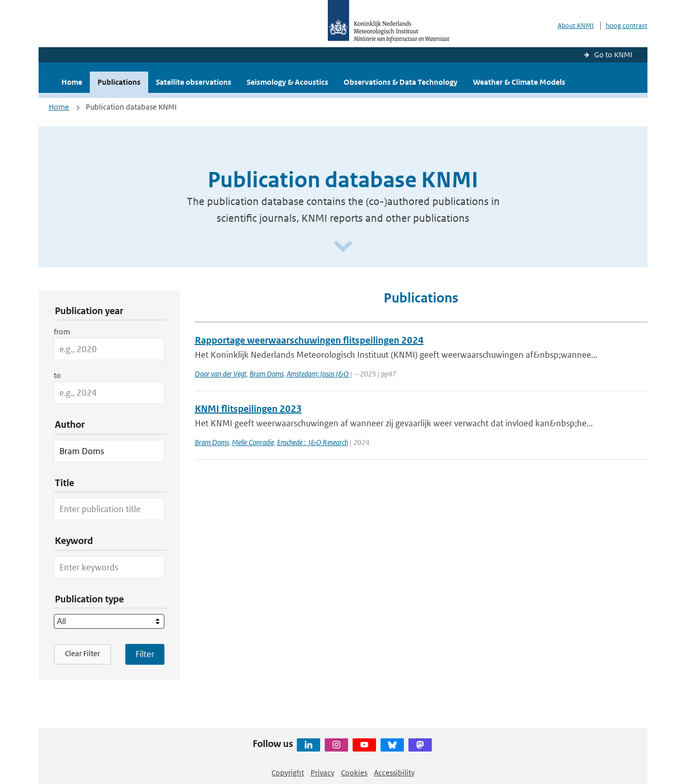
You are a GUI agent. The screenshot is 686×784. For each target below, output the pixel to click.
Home (72, 82)
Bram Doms (267, 374)
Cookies (354, 773)
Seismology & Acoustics (287, 82)
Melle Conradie (253, 442)
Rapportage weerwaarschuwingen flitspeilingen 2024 (309, 340)
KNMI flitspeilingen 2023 (248, 409)
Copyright (288, 773)
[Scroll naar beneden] (343, 247)
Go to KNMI (613, 55)
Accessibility (394, 773)
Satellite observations (194, 82)
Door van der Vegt (221, 374)
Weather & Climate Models (519, 82)
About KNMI (576, 26)
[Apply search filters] (145, 654)
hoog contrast (627, 26)
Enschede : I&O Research (313, 442)
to (57, 375)
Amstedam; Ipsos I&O (318, 374)
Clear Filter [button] (82, 653)
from (62, 332)
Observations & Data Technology (401, 82)
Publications (119, 82)
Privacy (322, 773)
